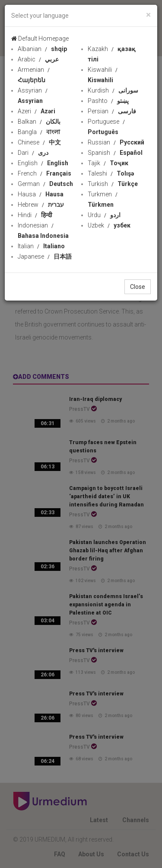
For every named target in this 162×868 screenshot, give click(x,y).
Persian (112, 111)
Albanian (42, 49)
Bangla (39, 132)
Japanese (45, 256)
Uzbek (109, 225)
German (45, 184)
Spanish (115, 153)
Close (138, 287)
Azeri (37, 111)
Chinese (39, 142)
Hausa (41, 194)
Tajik (108, 163)
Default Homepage (40, 38)
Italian (41, 246)
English (43, 163)
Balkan (39, 122)
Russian (116, 142)
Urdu (104, 215)
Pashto (108, 101)
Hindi (35, 215)
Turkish (113, 184)
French (44, 173)
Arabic (38, 59)
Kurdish (113, 90)
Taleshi (111, 173)
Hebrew (41, 205)
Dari (33, 153)
